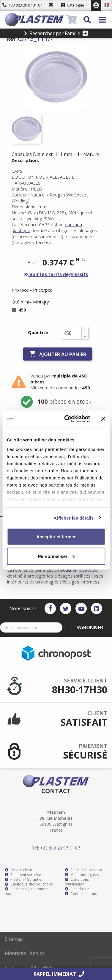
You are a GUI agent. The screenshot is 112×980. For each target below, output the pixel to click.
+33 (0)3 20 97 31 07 (22, 5)
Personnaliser (56, 556)
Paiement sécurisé (23, 875)
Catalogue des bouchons (29, 884)
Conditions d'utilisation (77, 882)
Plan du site (77, 889)
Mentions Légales (25, 953)
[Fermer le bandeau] (103, 419)
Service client (18, 870)
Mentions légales (82, 875)
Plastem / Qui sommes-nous (27, 891)
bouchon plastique (79, 570)
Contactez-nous (81, 894)
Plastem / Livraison (83, 870)
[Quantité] (71, 333)
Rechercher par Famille (56, 33)
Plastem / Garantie (23, 880)
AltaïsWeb (42, 968)
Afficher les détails (74, 518)
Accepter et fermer (56, 537)
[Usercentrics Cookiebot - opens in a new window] (67, 419)
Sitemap (14, 939)
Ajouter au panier (58, 354)
